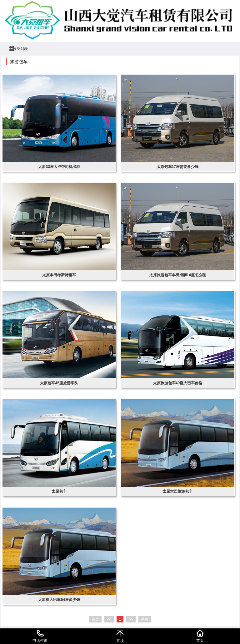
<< (109, 619)
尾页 (145, 619)
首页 (95, 619)
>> (131, 619)
